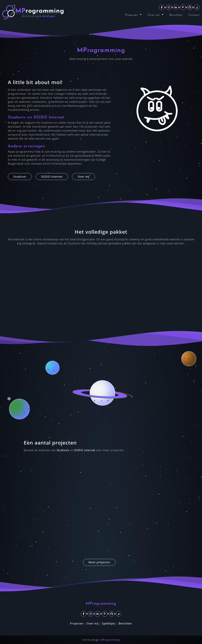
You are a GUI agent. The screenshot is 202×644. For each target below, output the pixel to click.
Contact (194, 15)
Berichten (176, 15)
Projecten (132, 15)
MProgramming (110, 640)
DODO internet (85, 450)
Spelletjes (109, 623)
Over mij (154, 15)
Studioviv (63, 450)
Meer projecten (99, 562)
